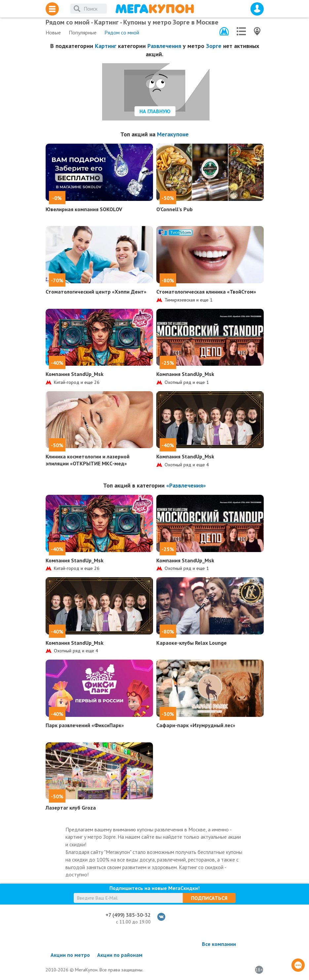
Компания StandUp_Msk (75, 374)
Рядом (122, 32)
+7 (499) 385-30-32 (128, 915)
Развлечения (164, 46)
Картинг (106, 46)
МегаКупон (155, 9)
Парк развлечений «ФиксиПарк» (85, 725)
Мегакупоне (173, 134)
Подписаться (209, 898)
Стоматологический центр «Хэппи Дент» (96, 292)
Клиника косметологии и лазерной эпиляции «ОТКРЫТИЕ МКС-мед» (88, 460)
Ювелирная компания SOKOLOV (84, 209)
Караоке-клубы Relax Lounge (192, 643)
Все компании (219, 944)
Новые (53, 32)
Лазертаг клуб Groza (71, 808)
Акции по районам (120, 955)
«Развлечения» (186, 485)
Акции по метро (70, 955)
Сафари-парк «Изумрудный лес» (196, 725)
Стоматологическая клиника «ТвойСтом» (206, 292)
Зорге (214, 46)
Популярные (83, 32)
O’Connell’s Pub (174, 209)
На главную (155, 111)
